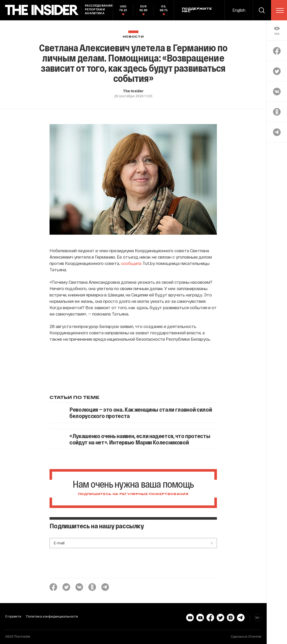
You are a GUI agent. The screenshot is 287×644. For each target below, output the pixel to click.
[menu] (280, 10)
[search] (262, 10)
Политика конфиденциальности (52, 616)
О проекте (13, 616)
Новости (133, 37)
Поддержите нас (197, 10)
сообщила (131, 263)
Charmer (255, 636)
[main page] (42, 10)
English (239, 10)
